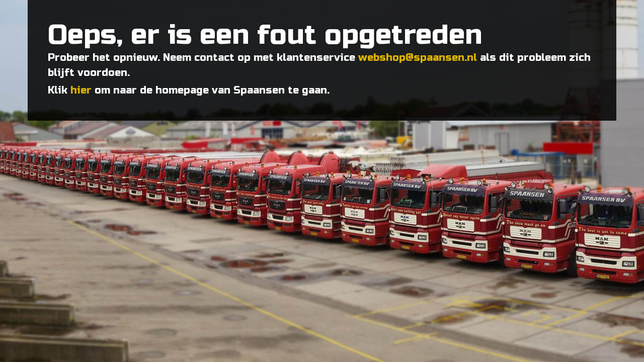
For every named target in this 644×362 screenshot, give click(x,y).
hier (81, 90)
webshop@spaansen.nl (418, 58)
